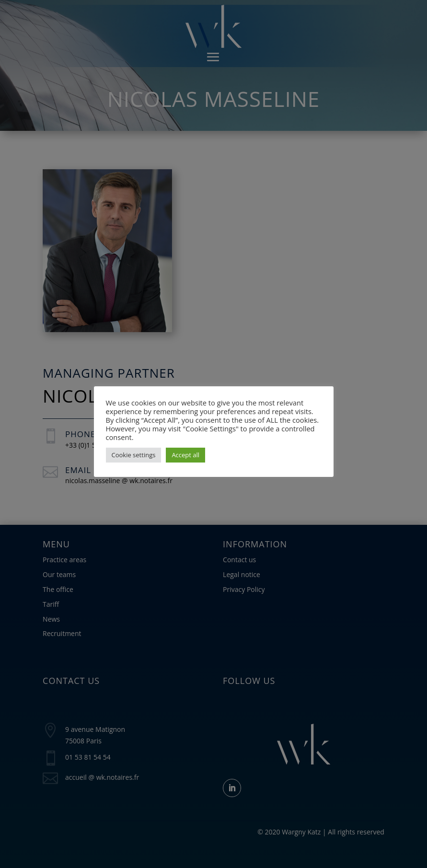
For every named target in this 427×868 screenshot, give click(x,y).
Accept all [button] (185, 455)
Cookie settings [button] (134, 455)
